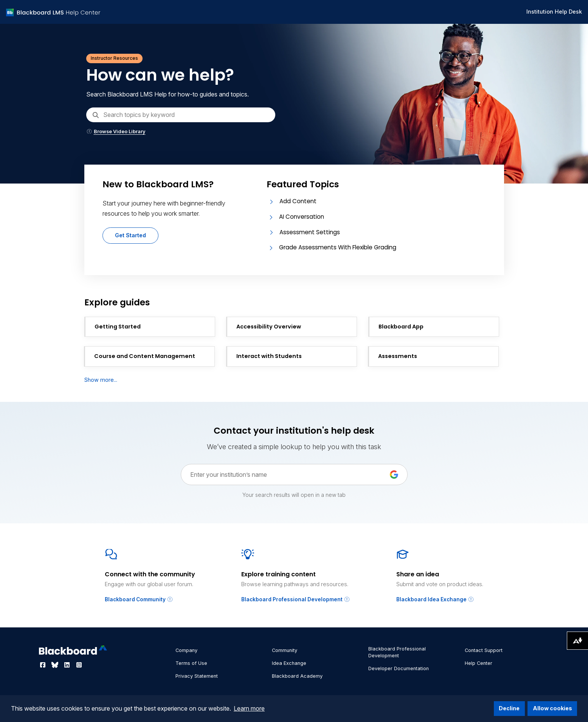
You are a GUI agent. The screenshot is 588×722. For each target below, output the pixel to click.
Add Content (298, 201)
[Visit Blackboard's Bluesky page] (56, 665)
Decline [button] (509, 708)
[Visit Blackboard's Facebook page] (43, 665)
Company (186, 650)
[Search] (181, 115)
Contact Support (484, 650)
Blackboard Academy (297, 676)
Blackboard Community (139, 599)
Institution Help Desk (554, 12)
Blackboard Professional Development (296, 599)
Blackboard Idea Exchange (435, 599)
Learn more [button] (249, 708)
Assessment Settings (310, 232)
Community (285, 650)
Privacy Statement (197, 676)
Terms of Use (191, 663)
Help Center (479, 663)
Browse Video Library (116, 131)
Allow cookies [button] (552, 708)
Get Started (130, 235)
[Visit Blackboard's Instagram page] (79, 665)
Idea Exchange (289, 663)
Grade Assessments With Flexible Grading (338, 247)
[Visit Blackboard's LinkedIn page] (68, 665)
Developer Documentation (399, 668)
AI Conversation (302, 217)
